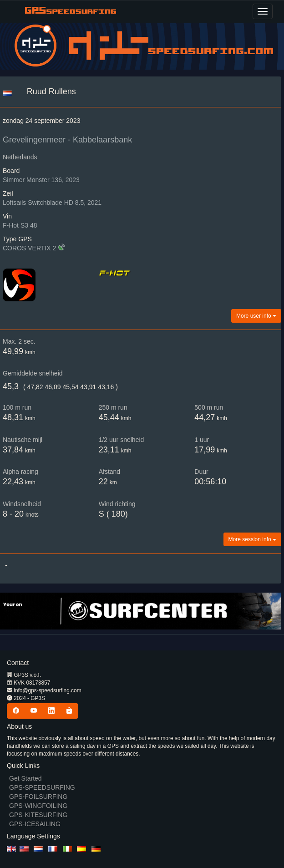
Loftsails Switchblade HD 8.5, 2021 (52, 203)
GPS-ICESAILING (35, 824)
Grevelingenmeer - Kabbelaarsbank (67, 140)
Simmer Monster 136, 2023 (41, 180)
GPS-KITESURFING (38, 815)
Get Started (25, 778)
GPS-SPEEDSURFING (42, 787)
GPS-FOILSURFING (38, 797)
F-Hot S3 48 (20, 225)
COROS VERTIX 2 (29, 248)
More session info (252, 539)
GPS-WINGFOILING (38, 806)
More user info (256, 316)
